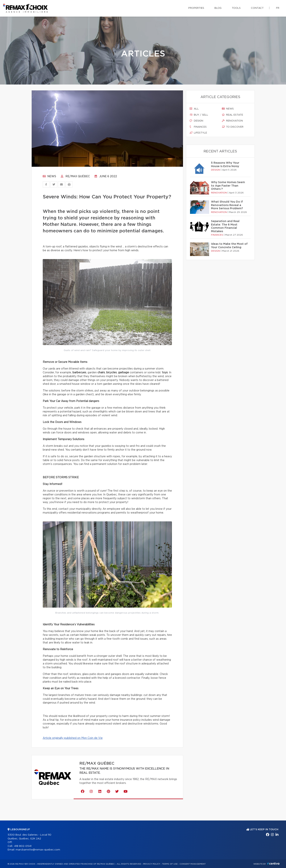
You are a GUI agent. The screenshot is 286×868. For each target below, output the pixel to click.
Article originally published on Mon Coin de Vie (73, 738)
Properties (196, 8)
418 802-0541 (23, 846)
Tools (236, 8)
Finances (198, 127)
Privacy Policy (152, 864)
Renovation (232, 121)
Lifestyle (198, 133)
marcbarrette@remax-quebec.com (38, 850)
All (194, 109)
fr (278, 8)
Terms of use (170, 864)
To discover (233, 127)
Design (196, 121)
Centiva (273, 864)
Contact (257, 8)
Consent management (193, 864)
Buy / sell (199, 115)
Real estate (232, 115)
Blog (218, 8)
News (49, 176)
